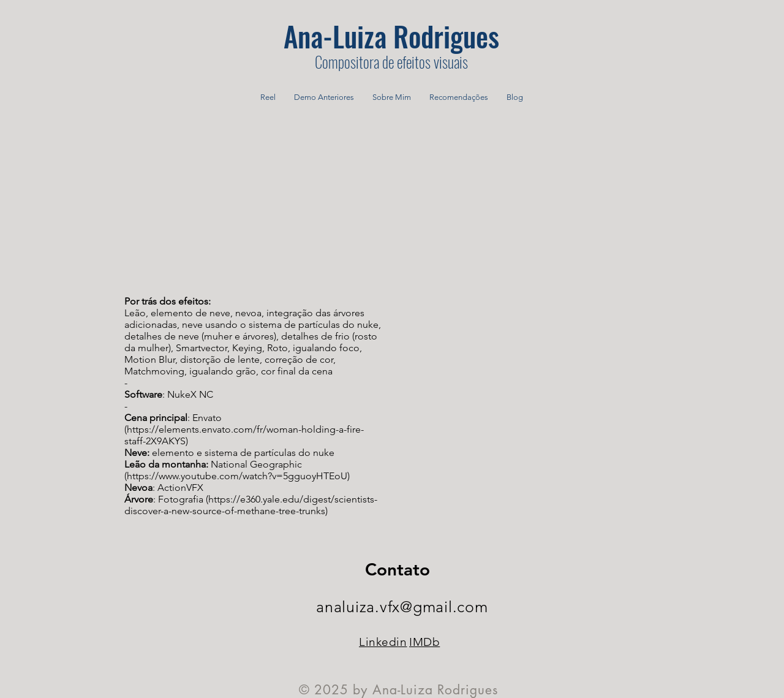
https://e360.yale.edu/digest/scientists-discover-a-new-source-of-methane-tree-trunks (251, 505)
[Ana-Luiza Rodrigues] (391, 36)
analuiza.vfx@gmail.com (402, 607)
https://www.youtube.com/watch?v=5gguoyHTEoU (237, 476)
